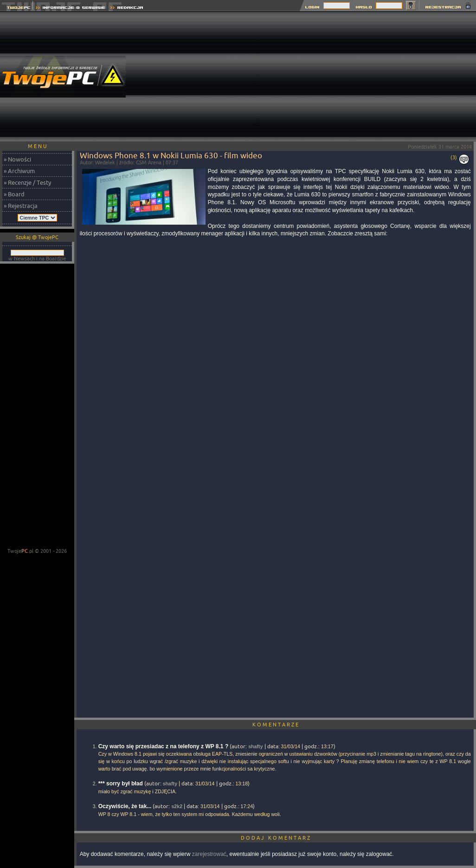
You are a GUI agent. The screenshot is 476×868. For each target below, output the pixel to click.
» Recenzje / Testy (27, 182)
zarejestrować (209, 854)
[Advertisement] (367, 77)
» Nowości (17, 159)
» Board (14, 194)
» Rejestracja (21, 206)
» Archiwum (19, 171)
